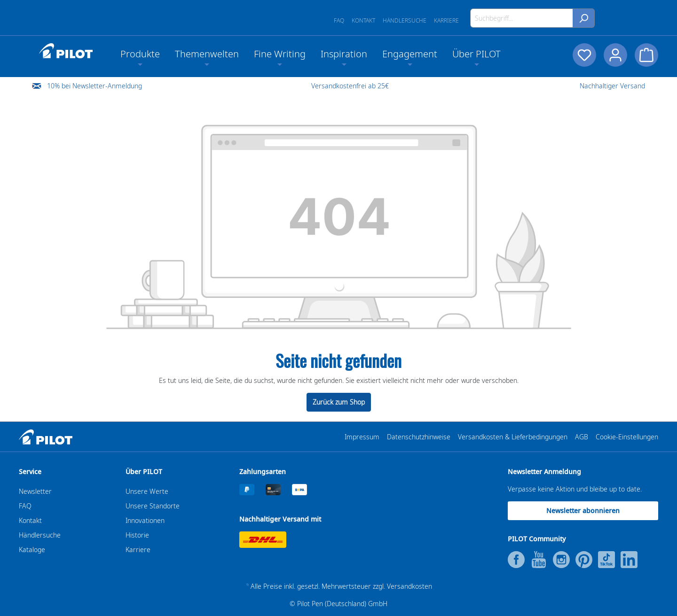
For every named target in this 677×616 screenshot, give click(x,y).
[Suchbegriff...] (522, 18)
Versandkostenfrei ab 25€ (350, 86)
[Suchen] (584, 18)
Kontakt (363, 20)
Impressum (362, 437)
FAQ (339, 20)
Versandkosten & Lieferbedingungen (513, 437)
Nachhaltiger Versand (612, 86)
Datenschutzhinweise (419, 437)
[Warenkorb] (646, 55)
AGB (582, 437)
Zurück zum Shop (339, 402)
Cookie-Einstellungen (627, 437)
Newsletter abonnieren (583, 511)
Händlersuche (405, 20)
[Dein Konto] (615, 55)
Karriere (446, 20)
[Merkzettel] (584, 55)
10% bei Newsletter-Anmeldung (94, 86)
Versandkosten (409, 586)
